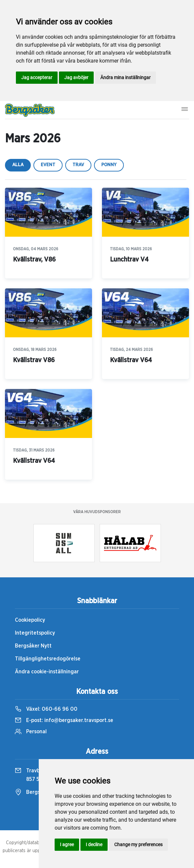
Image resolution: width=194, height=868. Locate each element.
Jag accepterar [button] (37, 77)
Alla (18, 165)
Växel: (46, 709)
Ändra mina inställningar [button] (125, 77)
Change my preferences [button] (138, 844)
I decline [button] (94, 844)
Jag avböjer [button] (76, 77)
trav (78, 165)
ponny (109, 165)
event (48, 165)
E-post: (64, 720)
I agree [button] (67, 844)
